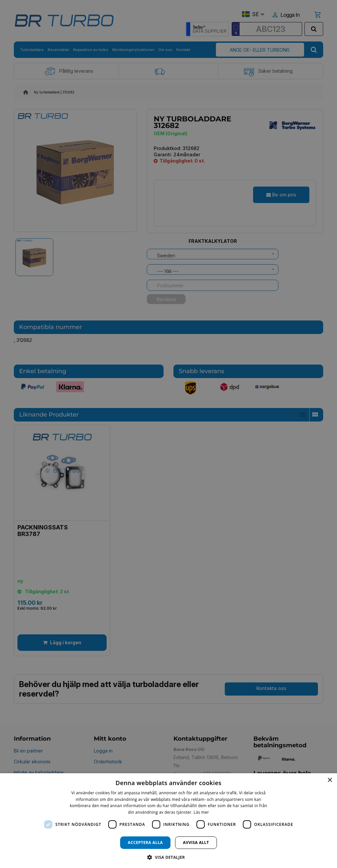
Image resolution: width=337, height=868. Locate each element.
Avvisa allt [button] (196, 842)
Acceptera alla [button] (145, 842)
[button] (168, 857)
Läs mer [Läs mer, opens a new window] (201, 812)
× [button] (330, 780)
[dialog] (168, 821)
